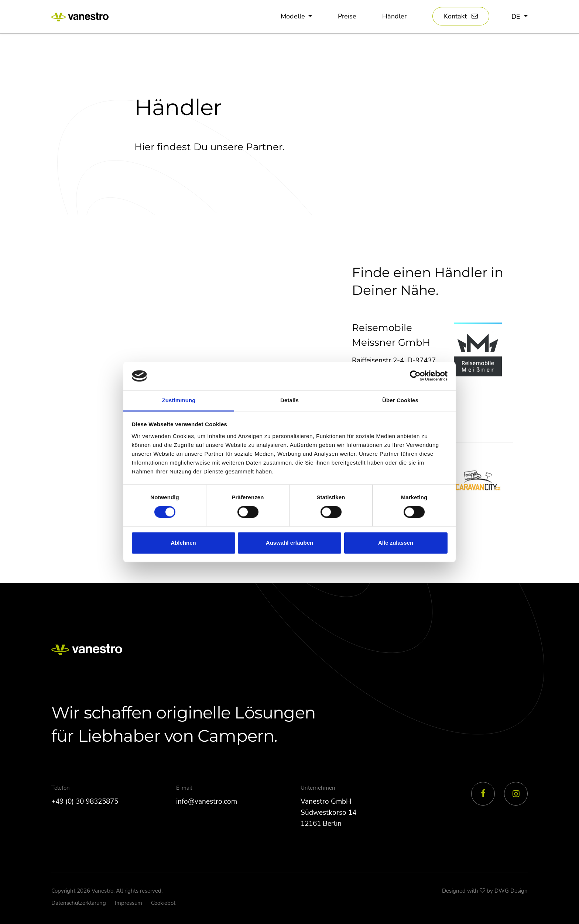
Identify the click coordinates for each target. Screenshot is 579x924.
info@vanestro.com (207, 801)
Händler (394, 17)
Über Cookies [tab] (400, 400)
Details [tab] (289, 400)
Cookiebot (163, 903)
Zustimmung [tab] (179, 400)
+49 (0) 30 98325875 (85, 801)
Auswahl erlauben (289, 543)
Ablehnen (183, 543)
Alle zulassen (396, 543)
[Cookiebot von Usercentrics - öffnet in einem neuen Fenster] (415, 376)
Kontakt (455, 17)
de (517, 17)
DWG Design (511, 891)
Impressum (129, 903)
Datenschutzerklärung (79, 903)
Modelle (294, 17)
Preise (347, 17)
